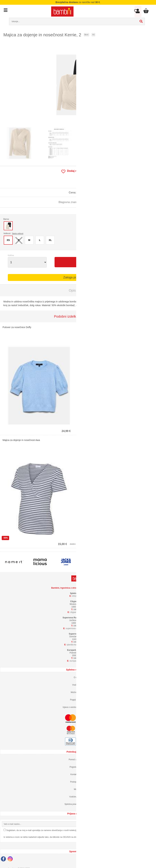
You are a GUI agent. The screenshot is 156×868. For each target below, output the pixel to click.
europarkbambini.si (79, 661)
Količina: (11, 255)
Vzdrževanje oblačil (78, 797)
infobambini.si (79, 596)
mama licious (90, 202)
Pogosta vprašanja (78, 767)
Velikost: (13, 233)
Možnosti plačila (78, 692)
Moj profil (78, 789)
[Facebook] (4, 859)
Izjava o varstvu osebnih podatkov (78, 707)
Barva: (6, 219)
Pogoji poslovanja (78, 700)
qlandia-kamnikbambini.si (79, 645)
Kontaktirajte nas (78, 774)
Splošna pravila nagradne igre (78, 804)
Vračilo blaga (78, 685)
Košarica (146, 11)
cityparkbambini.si (79, 612)
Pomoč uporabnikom (78, 760)
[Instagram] (11, 859)
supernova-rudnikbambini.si (79, 628)
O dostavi (78, 677)
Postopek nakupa (78, 782)
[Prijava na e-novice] (151, 824)
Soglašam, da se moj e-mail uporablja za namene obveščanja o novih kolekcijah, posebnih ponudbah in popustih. (57, 830)
